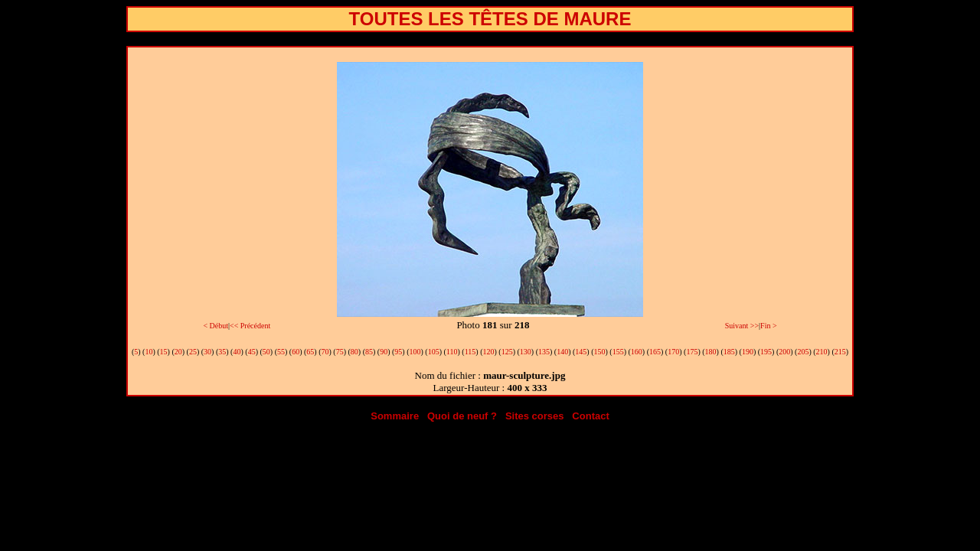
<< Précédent (250, 326)
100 (415, 352)
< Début (216, 326)
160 (637, 352)
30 (207, 352)
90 (384, 352)
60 (296, 352)
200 (784, 352)
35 (222, 352)
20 (178, 352)
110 (452, 352)
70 (325, 352)
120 (488, 352)
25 (193, 352)
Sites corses (535, 416)
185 (729, 352)
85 (369, 352)
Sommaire (395, 416)
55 (281, 352)
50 (266, 352)
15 (164, 352)
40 (237, 352)
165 (655, 352)
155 (618, 352)
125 (507, 352)
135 (544, 352)
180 (711, 352)
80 (354, 352)
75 (340, 352)
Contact (590, 416)
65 (310, 352)
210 (822, 352)
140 (562, 352)
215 (840, 352)
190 (748, 352)
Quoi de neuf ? (462, 416)
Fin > (768, 326)
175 (692, 352)
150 (600, 352)
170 (673, 352)
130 (526, 352)
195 (766, 352)
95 (398, 352)
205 (803, 352)
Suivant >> (742, 326)
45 (252, 352)
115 (470, 352)
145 (581, 352)
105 (434, 352)
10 (149, 352)
